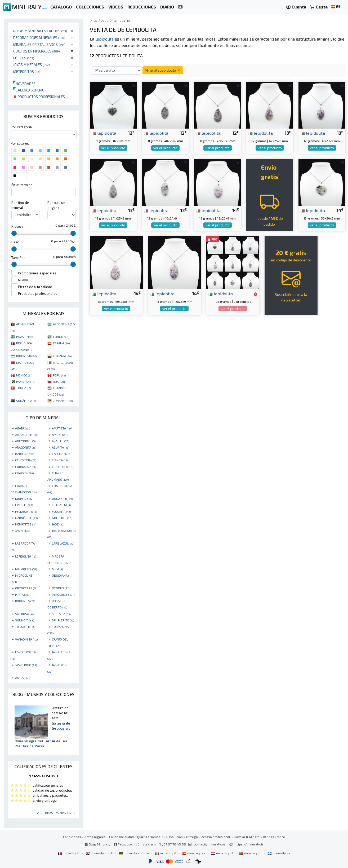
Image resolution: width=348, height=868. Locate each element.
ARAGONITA (26, 447)
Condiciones (72, 837)
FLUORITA (61, 511)
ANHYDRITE (26, 441)
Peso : (16, 242)
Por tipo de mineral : (20, 205)
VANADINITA (26, 639)
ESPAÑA (61, 343)
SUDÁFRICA (26, 401)
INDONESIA (26, 356)
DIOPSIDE (24, 498)
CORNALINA (26, 467)
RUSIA (60, 382)
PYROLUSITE (63, 594)
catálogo (101, 21)
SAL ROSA (25, 614)
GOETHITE (62, 518)
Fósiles (24, 58)
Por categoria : (22, 127)
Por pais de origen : (56, 205)
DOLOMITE (62, 498)
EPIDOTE (24, 505)
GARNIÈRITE (26, 518)
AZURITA (61, 447)
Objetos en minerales (37, 51)
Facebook (123, 844)
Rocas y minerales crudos (40, 31)
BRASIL (24, 337)
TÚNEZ (23, 388)
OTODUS (61, 588)
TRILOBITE (25, 626)
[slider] (14, 233)
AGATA (23, 428)
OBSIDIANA (62, 575)
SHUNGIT (24, 620)
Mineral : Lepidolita (163, 70)
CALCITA (61, 454)
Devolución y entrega (182, 837)
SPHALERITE (63, 620)
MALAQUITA (26, 569)
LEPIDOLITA (26, 556)
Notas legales (95, 837)
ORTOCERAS (26, 588)
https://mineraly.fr (249, 844)
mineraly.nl (223, 853)
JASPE (23, 531)
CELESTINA (26, 460)
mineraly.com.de (134, 853)
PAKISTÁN (26, 382)
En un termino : (23, 185)
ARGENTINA (64, 324)
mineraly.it (166, 853)
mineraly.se (279, 853)
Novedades (24, 84)
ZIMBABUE (63, 401)
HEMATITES (26, 524)
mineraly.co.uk (100, 853)
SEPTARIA (61, 614)
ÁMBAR (23, 678)
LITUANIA (62, 356)
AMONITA (61, 435)
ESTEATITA (61, 505)
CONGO (61, 337)
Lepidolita (122, 21)
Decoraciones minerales (39, 38)
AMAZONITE (26, 435)
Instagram (146, 844)
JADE (58, 524)
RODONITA (25, 601)
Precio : (17, 226)
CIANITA (60, 460)
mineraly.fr (69, 853)
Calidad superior (30, 90)
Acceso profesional (216, 837)
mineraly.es (194, 853)
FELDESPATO (26, 511)
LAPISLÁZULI (63, 543)
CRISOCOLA (63, 467)
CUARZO (24, 473)
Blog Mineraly (98, 844)
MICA (57, 569)
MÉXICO (24, 375)
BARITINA (24, 454)
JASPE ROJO (26, 665)
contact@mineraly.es (210, 844)
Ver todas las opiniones (56, 813)
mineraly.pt (251, 853)
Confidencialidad (121, 837)
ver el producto (113, 148)
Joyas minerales (32, 65)
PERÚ (59, 375)
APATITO (61, 441)
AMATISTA (62, 428)
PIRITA (22, 594)
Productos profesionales (39, 97)
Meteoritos (27, 71)
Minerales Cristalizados (39, 44)
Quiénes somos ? (150, 837)
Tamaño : (18, 258)
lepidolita (104, 133)
